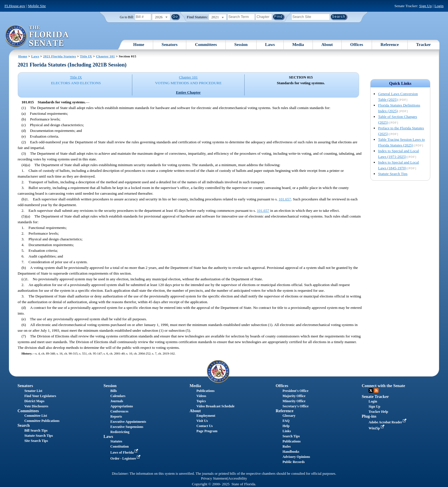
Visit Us (202, 421)
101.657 (285, 199)
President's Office (296, 391)
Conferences (119, 411)
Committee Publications (42, 421)
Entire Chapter (188, 92)
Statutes (116, 441)
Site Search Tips (36, 441)
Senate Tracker (375, 397)
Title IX (86, 56)
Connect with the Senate (383, 386)
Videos (201, 396)
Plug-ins (369, 416)
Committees (206, 45)
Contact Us (205, 426)
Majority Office (294, 396)
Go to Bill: (127, 17)
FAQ (286, 421)
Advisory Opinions (296, 457)
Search (24, 425)
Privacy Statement (214, 478)
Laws (270, 45)
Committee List (36, 416)
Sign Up (425, 6)
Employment (206, 416)
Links (287, 431)
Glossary (289, 416)
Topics (201, 401)
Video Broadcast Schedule (216, 406)
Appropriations (122, 406)
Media (298, 45)
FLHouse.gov (15, 6)
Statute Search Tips (393, 174)
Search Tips (291, 436)
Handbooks (291, 452)
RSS (376, 391)
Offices (357, 45)
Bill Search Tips (36, 430)
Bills (114, 391)
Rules (287, 446)
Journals (117, 401)
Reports (116, 416)
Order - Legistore (126, 458)
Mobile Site (37, 6)
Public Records (294, 462)
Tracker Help (378, 412)
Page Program (207, 431)
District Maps (34, 401)
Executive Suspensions (127, 427)
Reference (390, 45)
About (327, 45)
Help (286, 426)
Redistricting (120, 432)
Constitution (119, 446)
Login (439, 6)
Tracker (424, 45)
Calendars (118, 396)
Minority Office (294, 401)
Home (139, 45)
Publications (206, 391)
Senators (170, 45)
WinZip (377, 428)
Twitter (371, 391)
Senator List (33, 391)
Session (241, 45)
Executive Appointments (128, 422)
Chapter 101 (105, 56)
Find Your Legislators (40, 396)
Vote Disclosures (36, 406)
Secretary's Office (296, 406)
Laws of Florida (125, 452)
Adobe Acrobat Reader (388, 422)
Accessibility (238, 478)
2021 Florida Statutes (60, 56)
